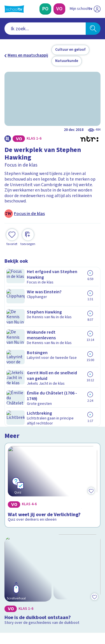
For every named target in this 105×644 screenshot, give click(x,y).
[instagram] (20, 606)
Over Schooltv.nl (23, 502)
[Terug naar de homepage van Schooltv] (14, 9)
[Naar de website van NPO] (97, 9)
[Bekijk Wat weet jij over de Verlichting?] (53, 295)
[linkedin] (32, 606)
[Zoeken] (93, 29)
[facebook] (7, 606)
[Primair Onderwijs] (45, 9)
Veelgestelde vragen (27, 494)
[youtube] (44, 606)
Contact (14, 487)
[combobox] (45, 29)
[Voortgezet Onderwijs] (59, 9)
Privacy (13, 509)
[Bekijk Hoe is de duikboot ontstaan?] (53, 370)
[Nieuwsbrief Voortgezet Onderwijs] (53, 567)
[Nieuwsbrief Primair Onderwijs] (53, 551)
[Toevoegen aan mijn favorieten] (12, 225)
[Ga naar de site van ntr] (80, 618)
